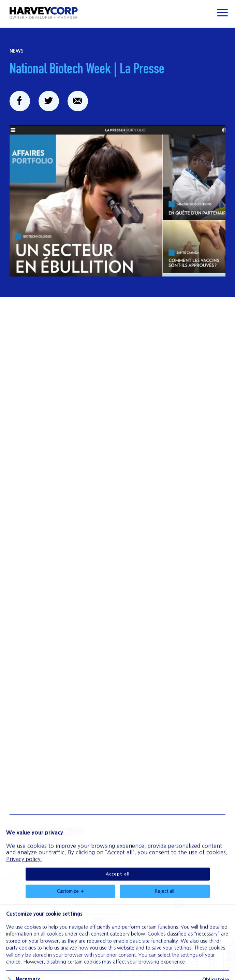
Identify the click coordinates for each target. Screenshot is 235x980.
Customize (70, 912)
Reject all (165, 912)
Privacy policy (23, 880)
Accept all (118, 894)
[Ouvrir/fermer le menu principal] (222, 13)
